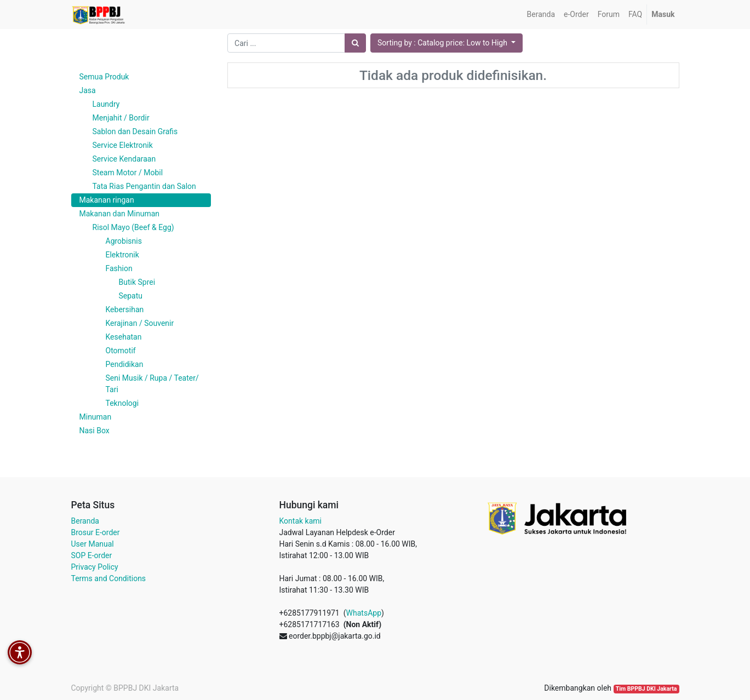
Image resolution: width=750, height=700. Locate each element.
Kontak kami (300, 521)
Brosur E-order (96, 532)
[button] (446, 43)
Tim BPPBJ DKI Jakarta (646, 689)
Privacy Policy (95, 567)
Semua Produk (104, 77)
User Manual (93, 544)
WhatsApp (364, 613)
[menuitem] (541, 15)
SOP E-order (92, 555)
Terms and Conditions (109, 578)
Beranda (85, 521)
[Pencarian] (355, 43)
